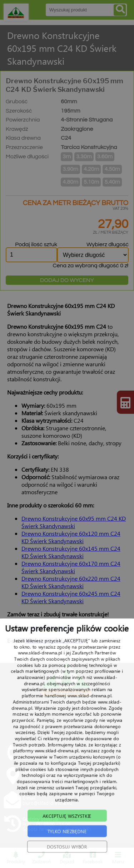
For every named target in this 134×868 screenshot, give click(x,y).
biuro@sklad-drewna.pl (54, 641)
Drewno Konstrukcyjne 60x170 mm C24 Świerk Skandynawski (71, 567)
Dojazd (67, 858)
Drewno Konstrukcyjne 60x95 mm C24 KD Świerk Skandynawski (74, 522)
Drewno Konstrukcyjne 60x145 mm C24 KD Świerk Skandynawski (71, 552)
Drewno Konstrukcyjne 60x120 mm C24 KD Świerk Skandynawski (71, 537)
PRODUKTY (71, 721)
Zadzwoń (41, 858)
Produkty (16, 858)
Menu (118, 858)
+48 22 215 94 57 (50, 627)
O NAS (46, 721)
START (26, 721)
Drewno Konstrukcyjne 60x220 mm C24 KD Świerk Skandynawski (71, 582)
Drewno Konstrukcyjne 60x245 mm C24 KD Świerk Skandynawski (71, 597)
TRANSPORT (103, 721)
